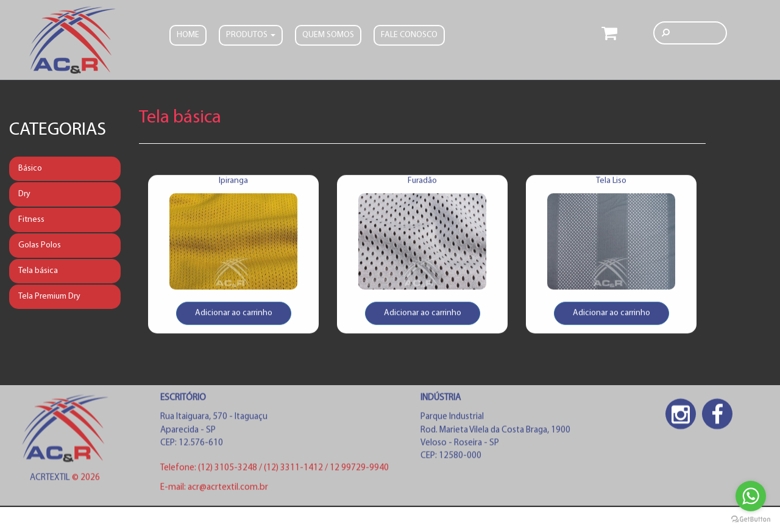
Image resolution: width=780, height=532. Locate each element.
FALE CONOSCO (409, 34)
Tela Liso (611, 184)
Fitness (31, 220)
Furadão (422, 184)
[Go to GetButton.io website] (751, 520)
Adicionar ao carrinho (234, 316)
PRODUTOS (251, 34)
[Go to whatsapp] (751, 496)
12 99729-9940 (359, 470)
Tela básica (38, 271)
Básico (30, 168)
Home (188, 34)
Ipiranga (233, 184)
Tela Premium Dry (49, 296)
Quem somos (328, 34)
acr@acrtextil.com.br (228, 489)
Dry (24, 194)
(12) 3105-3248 (229, 470)
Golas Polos (40, 245)
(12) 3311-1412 (294, 470)
